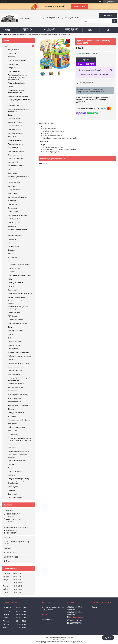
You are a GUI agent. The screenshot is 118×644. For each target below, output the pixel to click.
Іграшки (11, 254)
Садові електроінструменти (18, 96)
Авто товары (12, 204)
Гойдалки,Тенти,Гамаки (16, 83)
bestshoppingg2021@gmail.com (17, 527)
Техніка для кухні (14, 219)
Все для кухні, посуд (15, 133)
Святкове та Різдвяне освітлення (20, 294)
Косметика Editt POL (15, 371)
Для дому (11, 250)
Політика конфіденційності (73, 642)
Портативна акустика (15, 106)
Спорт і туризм (13, 212)
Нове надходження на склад (18, 395)
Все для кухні (13, 391)
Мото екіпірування (14, 119)
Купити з (86, 64)
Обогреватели (13, 434)
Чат (108, 638)
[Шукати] (114, 21)
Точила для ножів (14, 312)
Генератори (12, 53)
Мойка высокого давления (17, 61)
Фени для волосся (14, 402)
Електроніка (12, 193)
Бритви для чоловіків (15, 283)
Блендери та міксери (15, 331)
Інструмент (12, 416)
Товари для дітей (14, 182)
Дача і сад (11, 243)
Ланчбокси (12, 444)
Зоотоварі (11, 186)
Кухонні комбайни (14, 398)
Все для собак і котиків (16, 166)
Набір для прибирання (16, 151)
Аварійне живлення (15, 235)
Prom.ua (70, 637)
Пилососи (11, 490)
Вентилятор (12, 115)
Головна (9, 30)
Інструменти (12, 257)
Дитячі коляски (13, 261)
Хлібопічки (12, 475)
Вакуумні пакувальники (16, 297)
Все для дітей (13, 162)
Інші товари (12, 201)
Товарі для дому (14, 190)
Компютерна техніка (15, 130)
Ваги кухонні (12, 424)
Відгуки (91, 30)
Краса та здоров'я (14, 342)
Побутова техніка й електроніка (19, 275)
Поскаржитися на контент (55, 642)
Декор (10, 327)
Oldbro (10, 338)
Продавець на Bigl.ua (59, 640)
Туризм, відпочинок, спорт (17, 461)
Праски (10, 334)
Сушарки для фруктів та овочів (19, 363)
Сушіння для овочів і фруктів (18, 451)
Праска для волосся (15, 472)
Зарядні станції (13, 50)
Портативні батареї (15, 126)
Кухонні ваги (12, 431)
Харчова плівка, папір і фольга (19, 420)
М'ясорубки (12, 447)
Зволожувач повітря (15, 155)
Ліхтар (10, 169)
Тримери (11, 464)
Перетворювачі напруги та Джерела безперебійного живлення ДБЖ (17, 77)
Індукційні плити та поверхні (18, 405)
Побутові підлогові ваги (16, 427)
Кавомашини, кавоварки (17, 384)
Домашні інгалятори (15, 140)
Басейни (11, 87)
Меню (7, 46)
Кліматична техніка (15, 498)
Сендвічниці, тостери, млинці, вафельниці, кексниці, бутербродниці (19, 481)
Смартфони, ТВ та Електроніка (19, 265)
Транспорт (12, 272)
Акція (10, 279)
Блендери (11, 409)
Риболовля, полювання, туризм (19, 356)
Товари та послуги (27, 30)
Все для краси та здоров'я (17, 215)
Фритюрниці (12, 290)
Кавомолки (12, 226)
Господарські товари (15, 320)
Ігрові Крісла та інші (15, 122)
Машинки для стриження (17, 367)
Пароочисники (13, 349)
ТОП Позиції (12, 316)
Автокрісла (12, 239)
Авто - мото (12, 137)
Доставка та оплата (50, 30)
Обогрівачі (12, 68)
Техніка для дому (14, 222)
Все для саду (13, 208)
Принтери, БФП (13, 64)
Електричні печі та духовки (18, 323)
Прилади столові (14, 345)
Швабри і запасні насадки (17, 387)
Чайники (11, 360)
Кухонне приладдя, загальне (18, 352)
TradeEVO (23, 34)
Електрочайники (14, 374)
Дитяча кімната (13, 246)
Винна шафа (12, 173)
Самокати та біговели (16, 159)
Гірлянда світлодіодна (16, 413)
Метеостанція (13, 148)
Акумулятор (12, 57)
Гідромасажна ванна (15, 144)
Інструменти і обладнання (17, 197)
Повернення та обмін (71, 30)
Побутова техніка (14, 71)
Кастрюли (11, 468)
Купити (86, 60)
